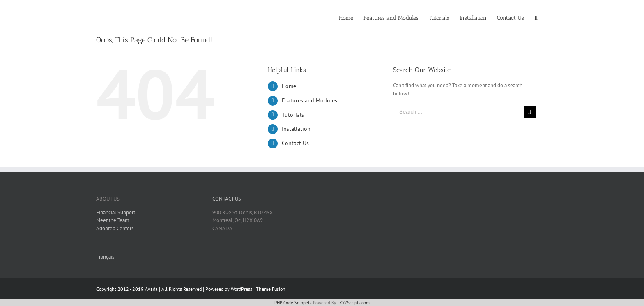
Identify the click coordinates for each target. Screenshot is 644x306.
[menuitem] (346, 17)
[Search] (536, 17)
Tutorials (293, 115)
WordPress (241, 289)
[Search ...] (458, 112)
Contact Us (295, 143)
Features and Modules (309, 100)
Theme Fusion (271, 289)
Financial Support (116, 212)
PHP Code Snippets (293, 303)
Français (105, 257)
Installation (296, 129)
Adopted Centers (115, 228)
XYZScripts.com (354, 303)
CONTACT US (227, 199)
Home (289, 86)
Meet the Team (113, 220)
